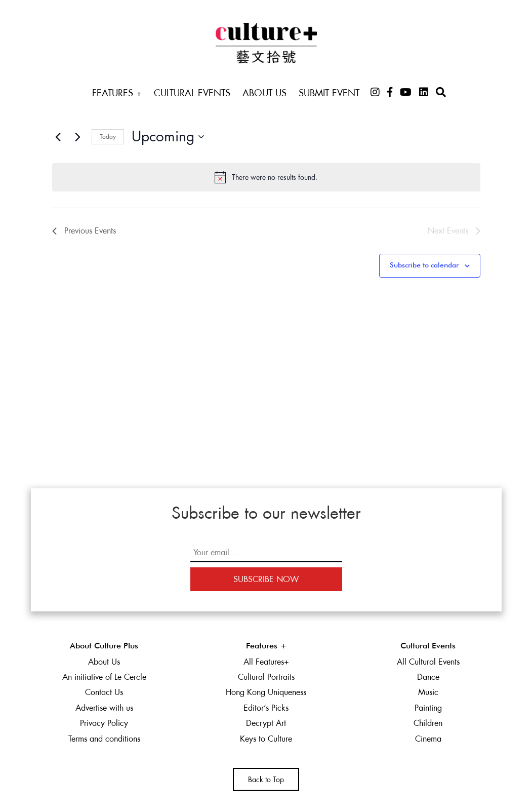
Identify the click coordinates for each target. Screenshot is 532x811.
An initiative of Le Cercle (104, 677)
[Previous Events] (58, 137)
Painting (428, 708)
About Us (264, 93)
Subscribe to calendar (424, 265)
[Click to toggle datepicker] (168, 137)
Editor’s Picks (266, 708)
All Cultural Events (428, 662)
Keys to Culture (266, 739)
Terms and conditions (104, 739)
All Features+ (266, 662)
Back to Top (266, 780)
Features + (117, 93)
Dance (428, 677)
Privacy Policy (104, 723)
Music (428, 692)
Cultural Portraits (266, 677)
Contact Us (104, 692)
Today (108, 137)
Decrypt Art (266, 723)
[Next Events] (78, 137)
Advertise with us (104, 708)
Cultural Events (192, 93)
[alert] (266, 177)
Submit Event (329, 93)
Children (428, 723)
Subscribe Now (266, 579)
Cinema (428, 739)
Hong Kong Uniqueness (266, 692)
